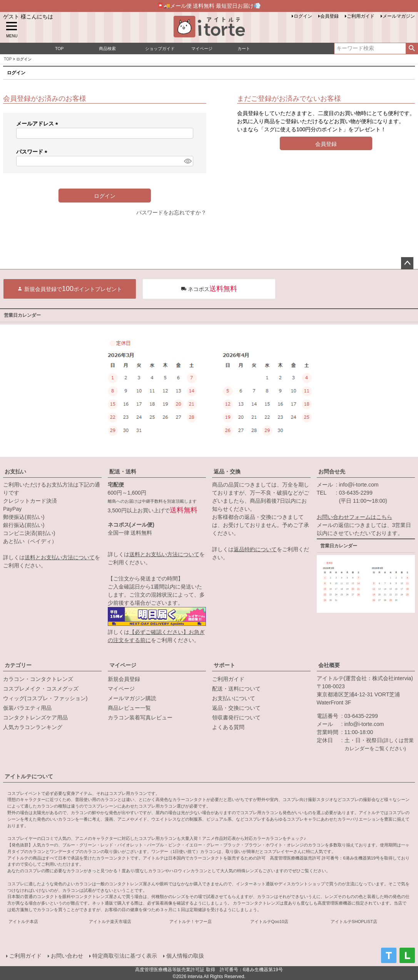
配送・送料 (123, 472)
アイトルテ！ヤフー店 (191, 921)
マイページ (123, 665)
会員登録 (329, 16)
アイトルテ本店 (23, 921)
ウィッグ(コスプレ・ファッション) (45, 698)
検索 (412, 48)
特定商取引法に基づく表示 (125, 956)
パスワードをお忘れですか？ (171, 212)
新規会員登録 (124, 679)
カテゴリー (18, 665)
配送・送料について (236, 689)
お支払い (15, 472)
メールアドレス (38, 124)
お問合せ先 (332, 472)
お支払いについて (234, 698)
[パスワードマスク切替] (187, 161)
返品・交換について (236, 708)
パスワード (33, 152)
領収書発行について (236, 717)
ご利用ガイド (361, 16)
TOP (8, 59)
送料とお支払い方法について (60, 557)
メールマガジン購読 (132, 698)
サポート (224, 665)
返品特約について (255, 549)
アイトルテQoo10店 (269, 921)
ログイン (303, 16)
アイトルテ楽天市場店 (110, 921)
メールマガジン (399, 16)
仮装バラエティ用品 (27, 708)
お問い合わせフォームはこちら (354, 517)
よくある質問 (228, 727)
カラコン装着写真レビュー (140, 717)
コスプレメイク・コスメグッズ (41, 689)
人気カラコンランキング (33, 727)
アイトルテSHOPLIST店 (354, 921)
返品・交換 (227, 472)
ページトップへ (407, 263)
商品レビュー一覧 (129, 708)
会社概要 (329, 665)
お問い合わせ (67, 956)
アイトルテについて (29, 776)
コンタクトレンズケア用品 (35, 717)
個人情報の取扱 (185, 956)
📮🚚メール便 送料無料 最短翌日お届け (209, 6)
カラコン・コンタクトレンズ (38, 679)
